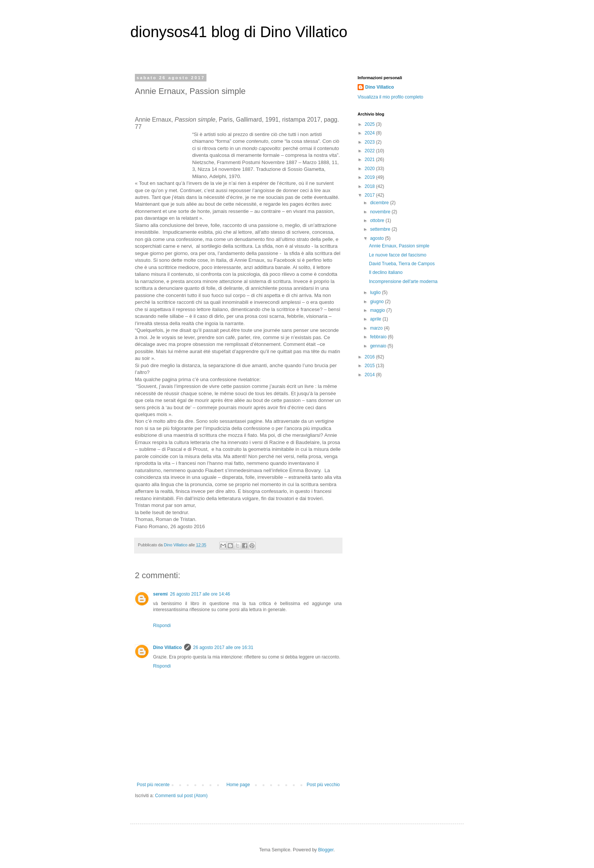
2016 (370, 357)
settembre (381, 229)
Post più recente (153, 785)
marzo (377, 328)
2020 (370, 169)
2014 (370, 375)
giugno (378, 302)
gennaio (379, 346)
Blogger (326, 850)
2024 (370, 133)
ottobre (378, 221)
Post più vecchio (323, 785)
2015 (370, 366)
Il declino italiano (386, 272)
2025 (370, 124)
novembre (381, 212)
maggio (378, 310)
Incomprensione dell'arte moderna (403, 282)
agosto (378, 238)
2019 (370, 177)
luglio (376, 292)
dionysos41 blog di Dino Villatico (239, 32)
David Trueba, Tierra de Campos (402, 264)
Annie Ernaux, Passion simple (399, 246)
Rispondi (162, 626)
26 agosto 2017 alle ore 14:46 (200, 594)
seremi (160, 594)
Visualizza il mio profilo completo (390, 97)
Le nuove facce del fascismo (398, 255)
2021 (370, 160)
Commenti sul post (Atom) (181, 796)
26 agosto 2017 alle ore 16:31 (223, 647)
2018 (370, 186)
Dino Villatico (167, 647)
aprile (376, 319)
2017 (370, 195)
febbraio (379, 337)
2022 (370, 151)
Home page (238, 785)
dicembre (380, 203)
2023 (370, 142)
